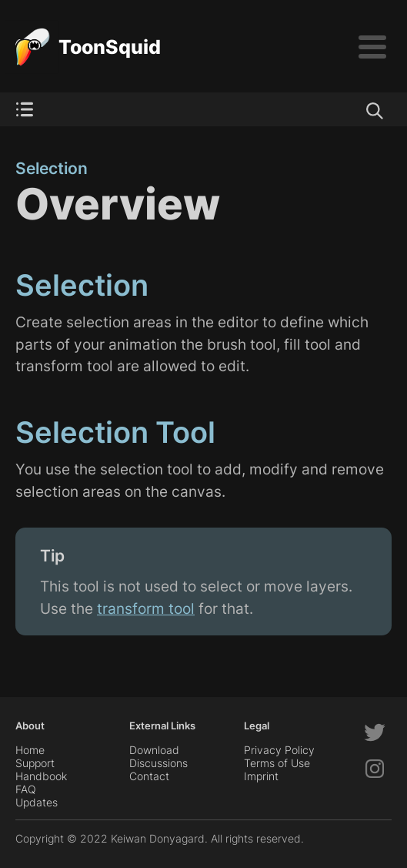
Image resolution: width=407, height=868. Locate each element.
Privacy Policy (279, 750)
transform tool (146, 608)
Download (154, 750)
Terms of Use (277, 763)
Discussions (158, 763)
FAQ (26, 789)
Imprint (261, 776)
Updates (37, 802)
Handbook (41, 776)
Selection (52, 168)
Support (35, 763)
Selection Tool (115, 432)
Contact (149, 776)
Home (30, 750)
